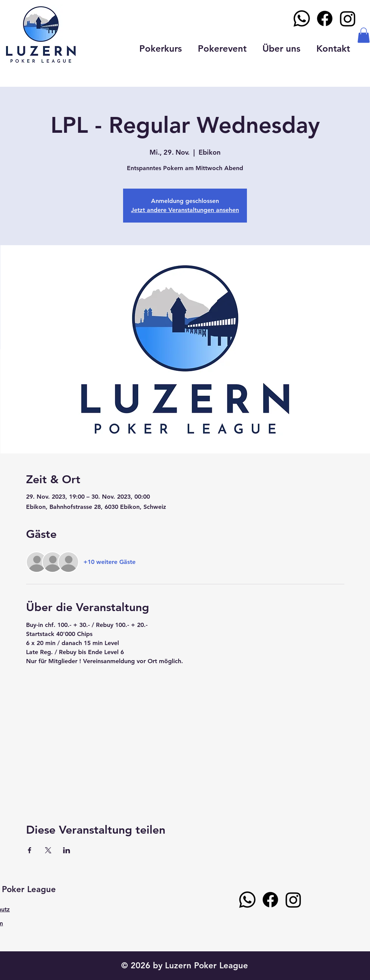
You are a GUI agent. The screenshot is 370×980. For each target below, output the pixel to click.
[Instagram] (348, 18)
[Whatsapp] (302, 18)
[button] (364, 35)
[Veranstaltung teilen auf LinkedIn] (67, 850)
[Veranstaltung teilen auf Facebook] (30, 850)
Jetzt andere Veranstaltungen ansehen (185, 210)
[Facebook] (325, 18)
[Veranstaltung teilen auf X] (48, 850)
